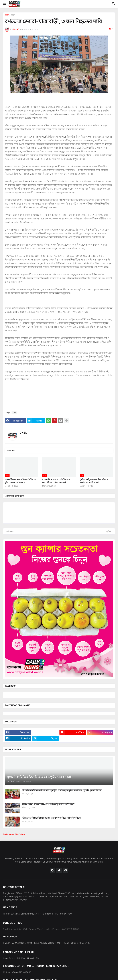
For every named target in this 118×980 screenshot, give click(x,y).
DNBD (23, 433)
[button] (4, 4)
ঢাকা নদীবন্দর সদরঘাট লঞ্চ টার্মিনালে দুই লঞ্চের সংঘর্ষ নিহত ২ (20, 481)
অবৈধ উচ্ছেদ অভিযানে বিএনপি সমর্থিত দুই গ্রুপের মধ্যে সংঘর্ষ (48, 804)
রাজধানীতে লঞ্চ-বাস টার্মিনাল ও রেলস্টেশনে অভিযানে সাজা (56, 481)
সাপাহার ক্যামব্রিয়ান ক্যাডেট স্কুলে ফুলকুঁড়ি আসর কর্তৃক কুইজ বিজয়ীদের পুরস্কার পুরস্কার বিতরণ (62, 790)
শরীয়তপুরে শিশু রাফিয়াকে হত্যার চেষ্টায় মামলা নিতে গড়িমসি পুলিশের (51, 818)
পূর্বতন (109, 531)
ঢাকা (13, 15)
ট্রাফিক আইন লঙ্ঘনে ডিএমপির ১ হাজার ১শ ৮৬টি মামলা (94, 481)
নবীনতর (10, 531)
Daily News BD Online (14, 834)
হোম (7, 15)
